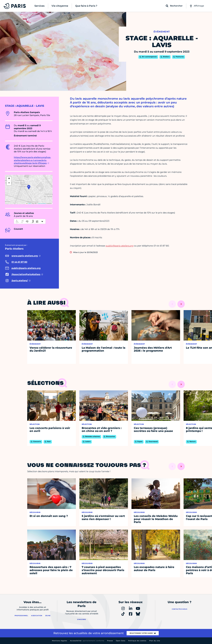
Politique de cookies (137, 641)
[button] (29, 187)
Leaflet (29, 203)
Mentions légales (60, 641)
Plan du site (155, 641)
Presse (110, 641)
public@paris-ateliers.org (120, 246)
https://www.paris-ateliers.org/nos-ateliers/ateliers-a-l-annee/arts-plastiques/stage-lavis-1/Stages (32, 160)
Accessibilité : (87, 641)
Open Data (121, 641)
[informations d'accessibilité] (30, 221)
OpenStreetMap (42, 203)
